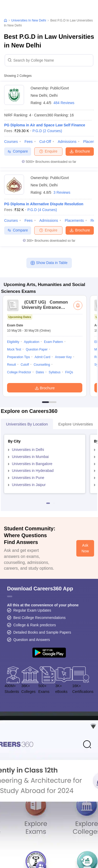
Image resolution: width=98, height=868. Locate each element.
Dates (40, 372)
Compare (18, 151)
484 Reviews (64, 103)
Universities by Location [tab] (27, 424)
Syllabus (54, 372)
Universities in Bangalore (32, 464)
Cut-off (45, 142)
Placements (74, 220)
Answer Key (63, 357)
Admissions (67, 142)
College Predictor (19, 372)
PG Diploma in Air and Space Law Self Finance (45, 125)
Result (11, 365)
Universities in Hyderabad (33, 471)
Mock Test (14, 349)
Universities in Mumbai (30, 457)
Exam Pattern (53, 342)
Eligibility (13, 342)
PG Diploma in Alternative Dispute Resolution (44, 204)
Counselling (42, 365)
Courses (11, 142)
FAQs (69, 372)
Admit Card (42, 357)
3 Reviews (62, 192)
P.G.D (47, 131)
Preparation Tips (18, 357)
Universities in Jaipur (29, 485)
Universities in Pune (28, 478)
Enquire (48, 151)
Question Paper (37, 349)
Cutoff (25, 365)
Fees (29, 142)
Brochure (80, 151)
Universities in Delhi (28, 450)
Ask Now (85, 548)
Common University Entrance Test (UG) (45, 307)
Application (32, 342)
